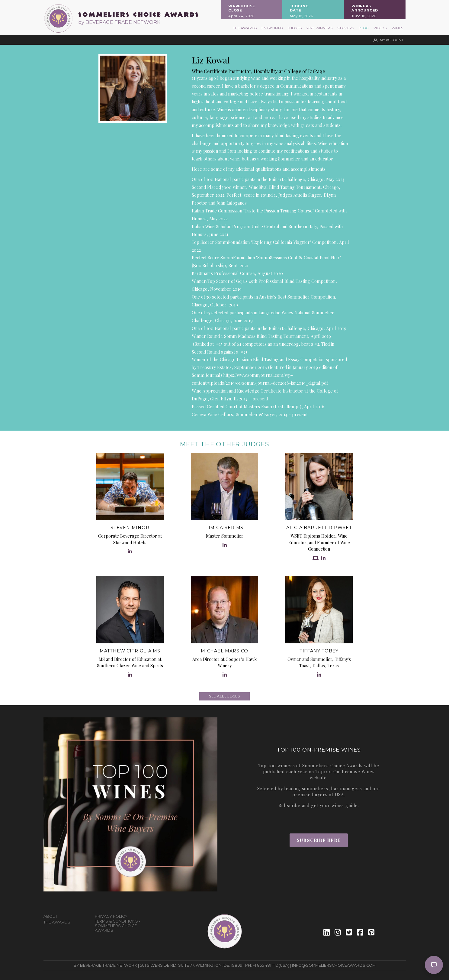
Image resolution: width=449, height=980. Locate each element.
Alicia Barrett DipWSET (319, 528)
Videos (380, 28)
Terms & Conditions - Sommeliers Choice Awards (118, 926)
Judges (295, 28)
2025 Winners (319, 28)
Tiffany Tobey (319, 651)
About (50, 916)
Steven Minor (130, 528)
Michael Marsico (224, 651)
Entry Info (272, 28)
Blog (364, 28)
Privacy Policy (111, 916)
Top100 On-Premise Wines (345, 771)
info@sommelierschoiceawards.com (334, 965)
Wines (398, 28)
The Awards (245, 28)
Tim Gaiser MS (224, 528)
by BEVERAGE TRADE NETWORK (119, 22)
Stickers (346, 28)
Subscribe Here (319, 840)
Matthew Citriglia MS (130, 651)
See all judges (224, 696)
